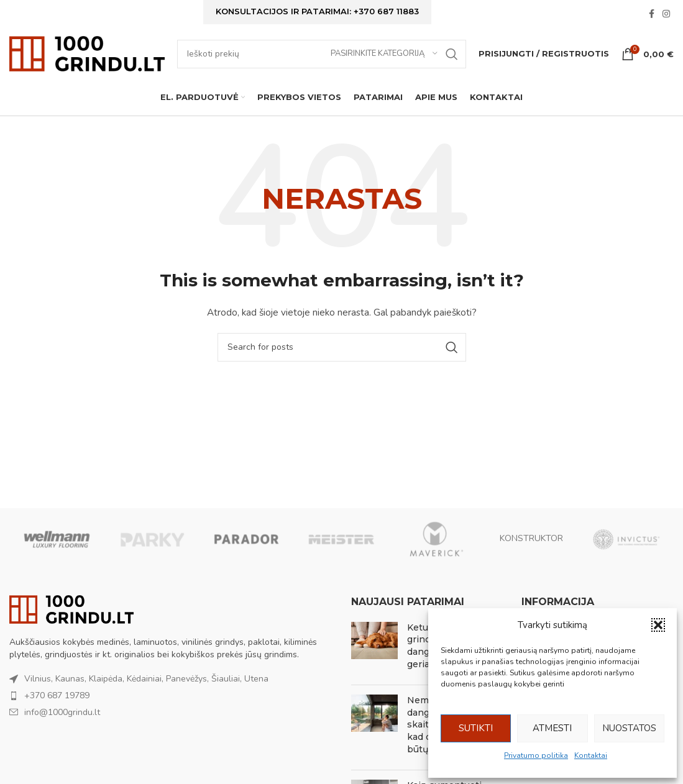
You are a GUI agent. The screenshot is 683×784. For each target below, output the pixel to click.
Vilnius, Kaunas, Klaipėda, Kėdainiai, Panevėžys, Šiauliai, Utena (146, 699)
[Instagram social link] (666, 17)
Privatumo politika (536, 755)
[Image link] (71, 629)
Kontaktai (591, 755)
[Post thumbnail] (374, 668)
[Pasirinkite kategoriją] (384, 66)
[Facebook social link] (651, 17)
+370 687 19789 (57, 716)
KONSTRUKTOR (531, 559)
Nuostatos (629, 728)
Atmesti (552, 728)
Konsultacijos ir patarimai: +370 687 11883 (317, 14)
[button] (658, 625)
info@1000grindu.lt (62, 732)
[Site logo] (87, 66)
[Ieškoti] (322, 66)
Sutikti (476, 728)
